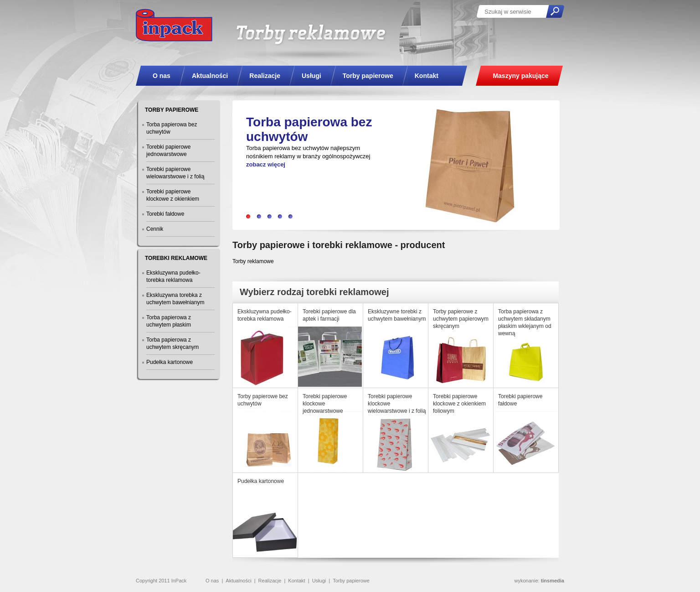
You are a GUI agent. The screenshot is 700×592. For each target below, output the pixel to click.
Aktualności (238, 581)
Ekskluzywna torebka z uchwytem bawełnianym (175, 299)
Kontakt (296, 581)
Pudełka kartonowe (170, 362)
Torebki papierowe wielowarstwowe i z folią (175, 173)
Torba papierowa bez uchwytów (172, 128)
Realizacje (270, 581)
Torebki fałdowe (165, 214)
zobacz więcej (266, 164)
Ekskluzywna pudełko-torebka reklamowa (173, 276)
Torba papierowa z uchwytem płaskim (169, 321)
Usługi (319, 581)
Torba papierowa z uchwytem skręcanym (172, 343)
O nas (212, 581)
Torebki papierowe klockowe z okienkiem (173, 195)
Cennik (155, 229)
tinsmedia (553, 581)
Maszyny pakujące (520, 76)
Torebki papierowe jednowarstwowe (168, 151)
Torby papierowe (351, 581)
